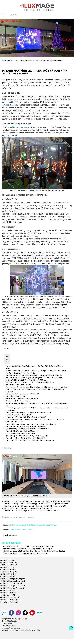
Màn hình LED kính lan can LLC (11, 600)
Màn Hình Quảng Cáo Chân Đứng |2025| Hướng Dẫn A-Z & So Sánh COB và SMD (34, 378)
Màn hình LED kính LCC (8, 593)
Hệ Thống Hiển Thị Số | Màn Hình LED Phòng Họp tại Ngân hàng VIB (28, 508)
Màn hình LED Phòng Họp (9, 569)
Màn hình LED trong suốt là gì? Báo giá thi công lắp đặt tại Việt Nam (30, 440)
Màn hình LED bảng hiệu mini (10, 597)
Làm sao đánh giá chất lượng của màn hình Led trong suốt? (27, 429)
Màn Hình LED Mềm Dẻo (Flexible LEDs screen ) (22, 431)
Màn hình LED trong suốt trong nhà (12, 579)
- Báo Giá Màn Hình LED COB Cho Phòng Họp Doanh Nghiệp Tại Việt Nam (28, 546)
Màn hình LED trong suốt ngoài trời (13, 581)
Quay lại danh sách (10, 535)
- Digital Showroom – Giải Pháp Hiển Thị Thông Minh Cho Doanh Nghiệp (27, 549)
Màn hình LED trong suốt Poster (11, 583)
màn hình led (11, 105)
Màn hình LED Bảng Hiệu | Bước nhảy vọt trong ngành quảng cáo (28, 412)
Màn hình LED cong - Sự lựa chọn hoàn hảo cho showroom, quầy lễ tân (31, 424)
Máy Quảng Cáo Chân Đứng (15, 396)
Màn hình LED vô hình (8, 576)
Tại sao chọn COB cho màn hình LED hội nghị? (22, 394)
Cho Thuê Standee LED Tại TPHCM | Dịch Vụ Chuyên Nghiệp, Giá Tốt (30, 382)
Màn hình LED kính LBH (8, 590)
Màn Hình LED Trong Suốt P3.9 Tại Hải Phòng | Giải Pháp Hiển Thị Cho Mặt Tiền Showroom (36, 504)
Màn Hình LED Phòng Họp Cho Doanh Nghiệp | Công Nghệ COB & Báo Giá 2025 (34, 375)
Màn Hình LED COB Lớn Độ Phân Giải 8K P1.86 (22, 399)
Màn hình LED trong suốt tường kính (13, 588)
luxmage (31, 85)
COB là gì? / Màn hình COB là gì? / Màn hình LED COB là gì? (26, 380)
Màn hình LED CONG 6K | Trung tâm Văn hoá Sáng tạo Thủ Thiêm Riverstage (31, 511)
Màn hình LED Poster (8, 560)
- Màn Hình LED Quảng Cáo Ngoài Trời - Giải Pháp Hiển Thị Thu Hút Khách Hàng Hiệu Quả (33, 551)
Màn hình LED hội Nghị (8, 574)
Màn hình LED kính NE (8, 595)
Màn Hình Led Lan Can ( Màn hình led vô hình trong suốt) (26, 426)
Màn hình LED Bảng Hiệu (9, 565)
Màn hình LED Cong (7, 567)
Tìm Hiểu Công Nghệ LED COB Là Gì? (19, 415)
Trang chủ (5, 60)
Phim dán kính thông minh (9, 602)
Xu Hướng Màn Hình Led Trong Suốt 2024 (20, 433)
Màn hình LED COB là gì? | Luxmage (18, 385)
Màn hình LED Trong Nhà (9, 572)
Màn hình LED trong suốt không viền (13, 586)
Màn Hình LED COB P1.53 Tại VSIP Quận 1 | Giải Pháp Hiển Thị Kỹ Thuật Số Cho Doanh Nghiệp (37, 501)
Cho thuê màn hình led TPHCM (22, 530)
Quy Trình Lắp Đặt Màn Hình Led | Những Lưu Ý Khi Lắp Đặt (26, 436)
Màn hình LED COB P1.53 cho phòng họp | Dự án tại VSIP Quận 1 (26, 496)
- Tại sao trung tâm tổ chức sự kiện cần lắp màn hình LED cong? (25, 553)
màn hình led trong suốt (18, 127)
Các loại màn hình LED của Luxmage (18, 401)
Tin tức (13, 60)
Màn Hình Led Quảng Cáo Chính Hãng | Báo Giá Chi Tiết (25, 438)
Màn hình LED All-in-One (9, 563)
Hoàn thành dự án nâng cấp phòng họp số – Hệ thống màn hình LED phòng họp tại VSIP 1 (36, 506)
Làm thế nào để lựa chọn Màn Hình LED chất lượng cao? (26, 417)
